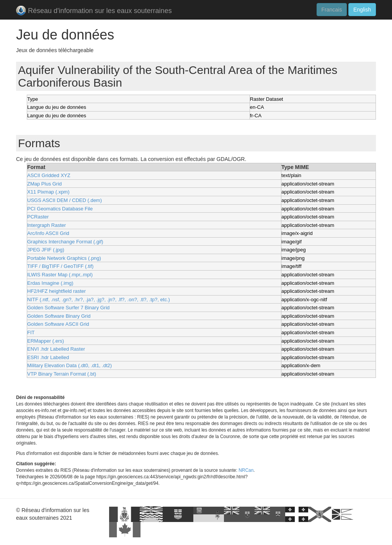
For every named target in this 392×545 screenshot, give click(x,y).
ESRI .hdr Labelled (48, 357)
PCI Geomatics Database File (60, 209)
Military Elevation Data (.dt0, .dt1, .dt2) (69, 365)
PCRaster (38, 217)
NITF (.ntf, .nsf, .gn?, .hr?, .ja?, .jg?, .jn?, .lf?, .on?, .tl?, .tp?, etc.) (99, 300)
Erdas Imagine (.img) (50, 283)
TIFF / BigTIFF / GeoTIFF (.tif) (60, 266)
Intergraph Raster (47, 225)
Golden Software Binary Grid (59, 316)
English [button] (362, 10)
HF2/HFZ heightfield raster (56, 291)
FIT (31, 332)
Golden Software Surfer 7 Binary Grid (68, 308)
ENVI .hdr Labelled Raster (56, 349)
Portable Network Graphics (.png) (64, 258)
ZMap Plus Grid (44, 184)
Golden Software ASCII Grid (58, 324)
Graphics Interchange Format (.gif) (65, 242)
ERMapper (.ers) (46, 341)
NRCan (246, 470)
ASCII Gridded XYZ (49, 175)
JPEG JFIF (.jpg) (46, 250)
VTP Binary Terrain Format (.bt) (62, 374)
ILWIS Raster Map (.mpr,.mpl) (60, 275)
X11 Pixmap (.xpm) (48, 192)
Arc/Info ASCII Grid (48, 233)
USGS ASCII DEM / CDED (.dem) (65, 200)
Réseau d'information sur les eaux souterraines (94, 11)
